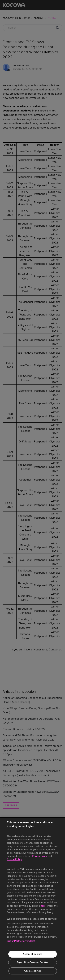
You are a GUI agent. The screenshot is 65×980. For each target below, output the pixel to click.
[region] (32, 899)
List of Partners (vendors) (21, 941)
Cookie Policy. (14, 859)
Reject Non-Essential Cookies (33, 962)
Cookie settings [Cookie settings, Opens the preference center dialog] (33, 971)
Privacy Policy (40, 856)
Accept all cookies (33, 954)
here (43, 906)
